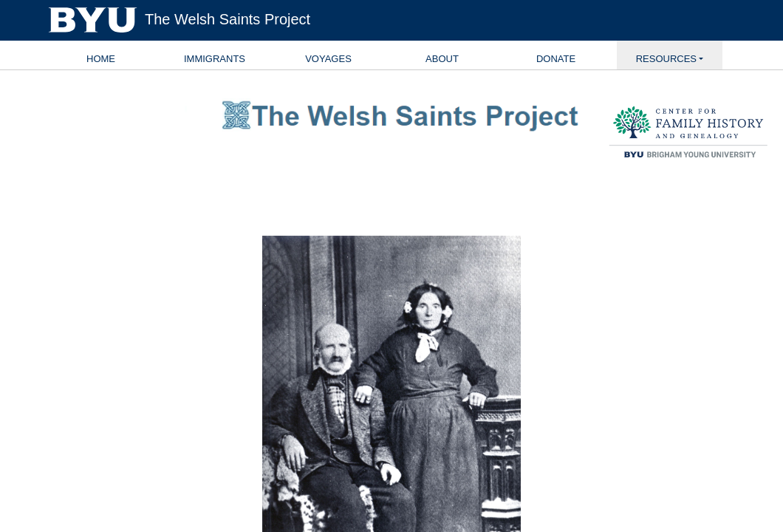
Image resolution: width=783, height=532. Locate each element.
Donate (556, 59)
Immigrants (215, 59)
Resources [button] (666, 59)
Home (101, 59)
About (442, 59)
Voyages (328, 59)
